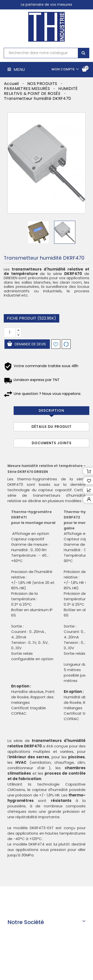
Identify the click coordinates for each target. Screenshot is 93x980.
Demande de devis (30, 344)
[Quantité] (10, 332)
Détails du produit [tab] (52, 427)
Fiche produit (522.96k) (31, 318)
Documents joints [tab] (52, 443)
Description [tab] (51, 410)
